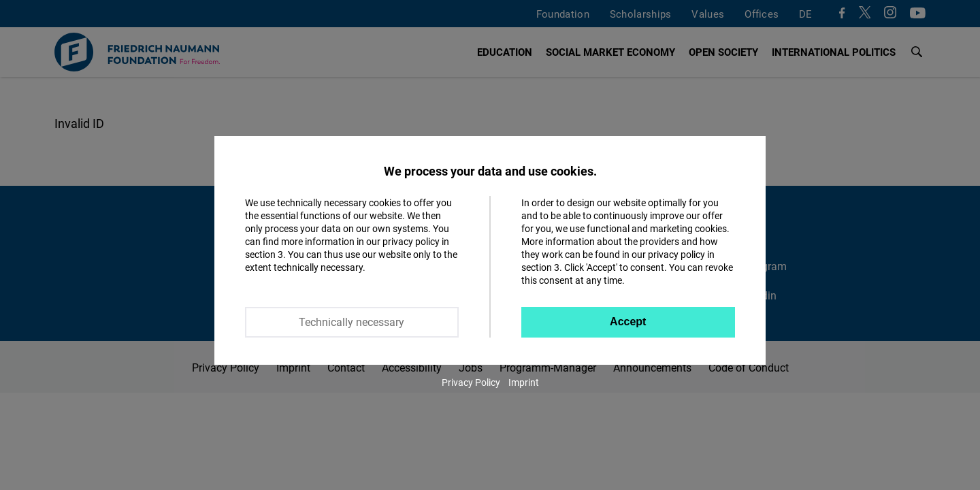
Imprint (524, 382)
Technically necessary (352, 322)
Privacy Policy (471, 382)
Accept (628, 322)
